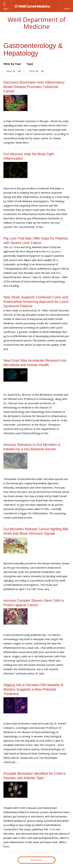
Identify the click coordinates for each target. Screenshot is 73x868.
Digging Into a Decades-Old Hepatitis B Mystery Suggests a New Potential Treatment (33, 689)
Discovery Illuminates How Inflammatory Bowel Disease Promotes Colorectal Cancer (34, 87)
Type (30, 64)
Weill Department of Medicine (36, 23)
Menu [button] (6, 9)
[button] (67, 6)
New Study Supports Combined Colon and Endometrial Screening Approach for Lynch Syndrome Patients (36, 302)
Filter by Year (12, 64)
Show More (36, 860)
